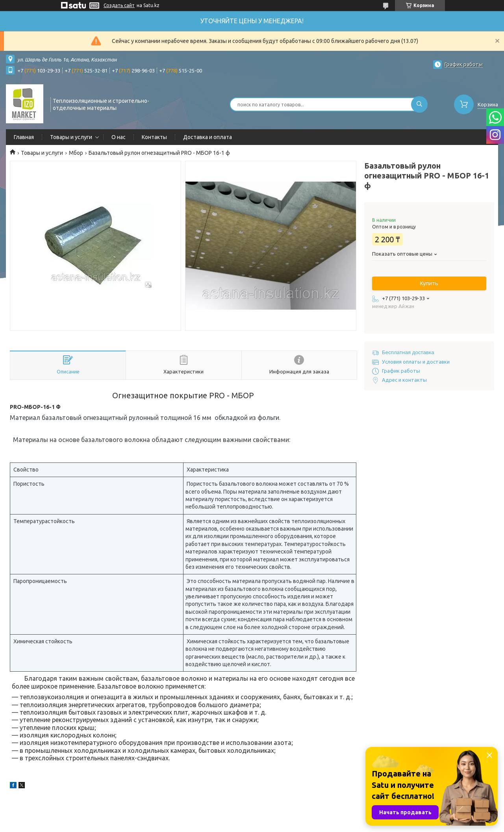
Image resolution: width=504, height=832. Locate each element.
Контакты (154, 137)
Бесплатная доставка (408, 352)
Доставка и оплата (208, 137)
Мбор (76, 153)
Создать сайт (119, 5)
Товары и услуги (71, 137)
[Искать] (419, 104)
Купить (429, 283)
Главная (24, 137)
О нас (119, 137)
